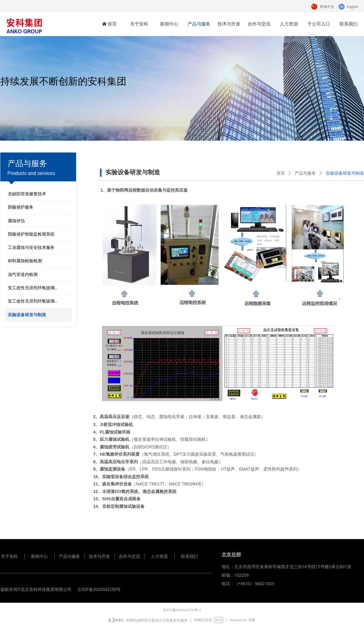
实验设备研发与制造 (345, 173)
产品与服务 (305, 173)
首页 (281, 173)
